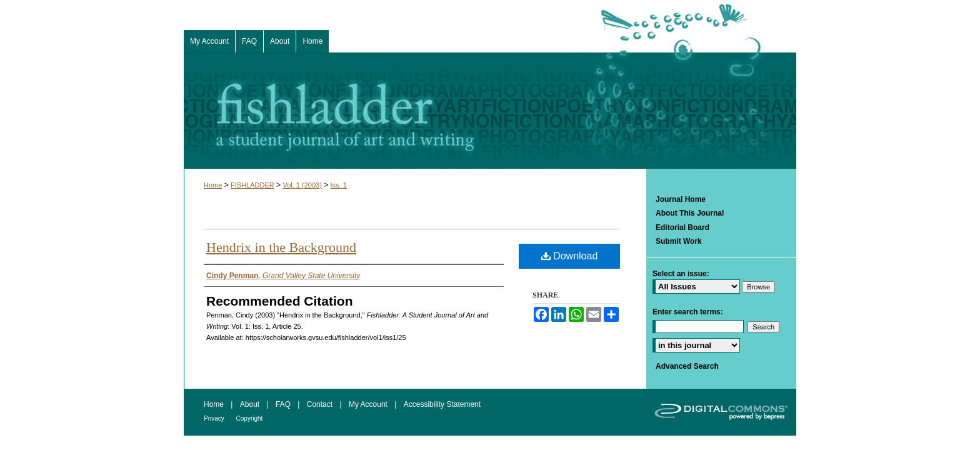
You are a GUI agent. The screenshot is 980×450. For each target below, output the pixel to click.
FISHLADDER (252, 185)
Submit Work (679, 241)
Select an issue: (681, 274)
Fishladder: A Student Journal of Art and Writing (490, 111)
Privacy (215, 418)
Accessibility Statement (442, 404)
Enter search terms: (688, 312)
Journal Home (681, 199)
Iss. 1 (339, 185)
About (251, 404)
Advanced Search (687, 366)
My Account (369, 404)
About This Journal (690, 213)
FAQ (284, 404)
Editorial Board (682, 227)
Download (570, 256)
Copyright (250, 418)
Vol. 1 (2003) (302, 185)
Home (213, 185)
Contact (321, 404)
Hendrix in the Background (281, 247)
